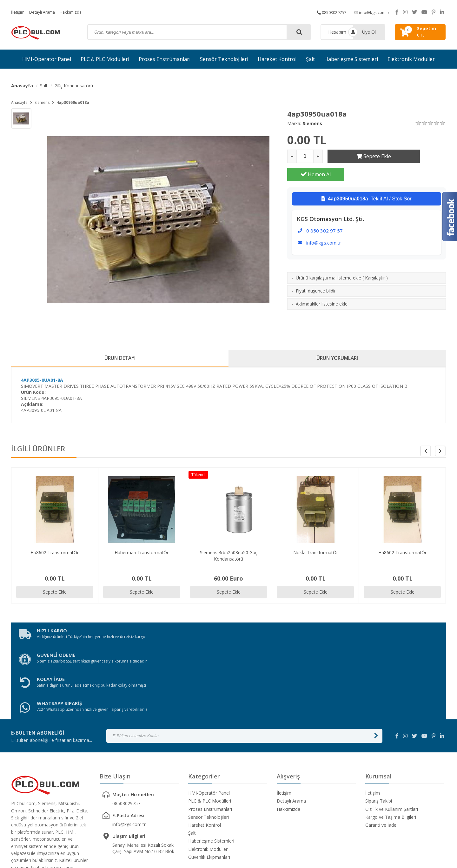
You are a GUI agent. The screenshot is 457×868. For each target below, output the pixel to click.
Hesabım (337, 32)
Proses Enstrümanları (165, 59)
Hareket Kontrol (277, 59)
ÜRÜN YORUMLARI (337, 359)
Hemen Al (418, 156)
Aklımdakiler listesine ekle (322, 286)
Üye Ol (369, 32)
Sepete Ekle (356, 156)
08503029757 (326, 12)
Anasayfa (22, 86)
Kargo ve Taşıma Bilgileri (391, 751)
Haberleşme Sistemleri (351, 59)
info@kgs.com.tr (370, 12)
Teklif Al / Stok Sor (366, 181)
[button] (440, 453)
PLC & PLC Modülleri (105, 59)
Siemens (42, 102)
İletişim (18, 12)
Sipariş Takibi (379, 735)
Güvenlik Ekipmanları (209, 791)
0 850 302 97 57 (325, 212)
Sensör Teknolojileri (224, 59)
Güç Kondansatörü (74, 86)
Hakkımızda (76, 12)
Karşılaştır (375, 260)
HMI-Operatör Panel (47, 59)
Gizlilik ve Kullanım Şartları (392, 743)
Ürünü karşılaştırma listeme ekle (328, 260)
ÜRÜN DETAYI (120, 359)
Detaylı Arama (45, 12)
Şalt (310, 59)
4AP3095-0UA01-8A (42, 382)
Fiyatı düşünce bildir (316, 273)
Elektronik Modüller (411, 59)
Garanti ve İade (381, 759)
